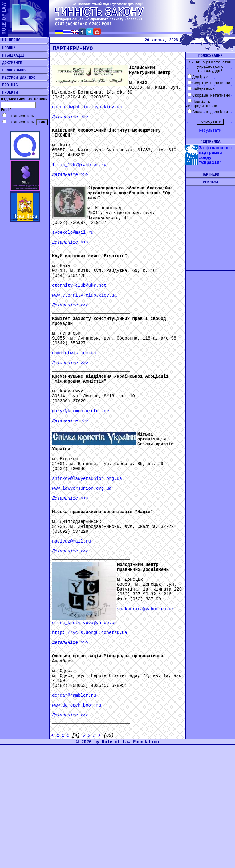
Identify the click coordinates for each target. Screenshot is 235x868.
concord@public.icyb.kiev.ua (87, 107)
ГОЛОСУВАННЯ (13, 70)
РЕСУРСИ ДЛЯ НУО (18, 78)
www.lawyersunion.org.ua (82, 488)
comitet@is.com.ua (74, 353)
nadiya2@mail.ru (71, 541)
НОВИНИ (8, 48)
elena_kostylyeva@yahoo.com (86, 623)
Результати (210, 131)
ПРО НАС (9, 85)
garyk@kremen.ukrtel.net (82, 411)
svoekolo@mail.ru (73, 233)
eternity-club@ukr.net (79, 285)
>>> (70, 117)
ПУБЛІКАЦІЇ (12, 56)
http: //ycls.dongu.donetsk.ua (90, 633)
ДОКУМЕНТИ (11, 63)
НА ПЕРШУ (10, 40)
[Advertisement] (210, 223)
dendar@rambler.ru (74, 695)
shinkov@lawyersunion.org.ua (87, 479)
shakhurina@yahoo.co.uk (146, 609)
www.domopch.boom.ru (77, 705)
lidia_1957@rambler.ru (79, 165)
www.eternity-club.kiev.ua (84, 295)
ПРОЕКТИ (9, 93)
